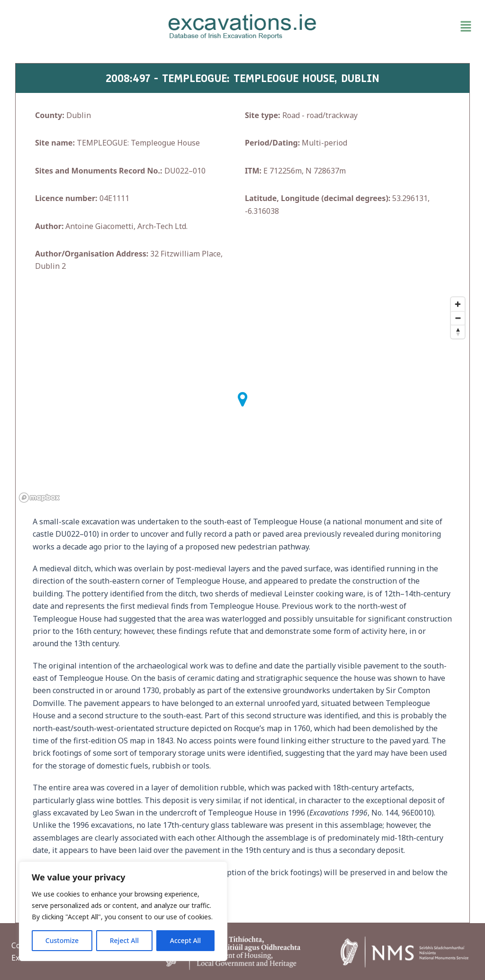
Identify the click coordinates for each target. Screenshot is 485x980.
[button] (401, 27)
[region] (123, 911)
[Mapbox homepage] (39, 498)
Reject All (124, 940)
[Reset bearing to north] (458, 332)
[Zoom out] (458, 318)
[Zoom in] (458, 304)
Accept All (185, 940)
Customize (62, 940)
